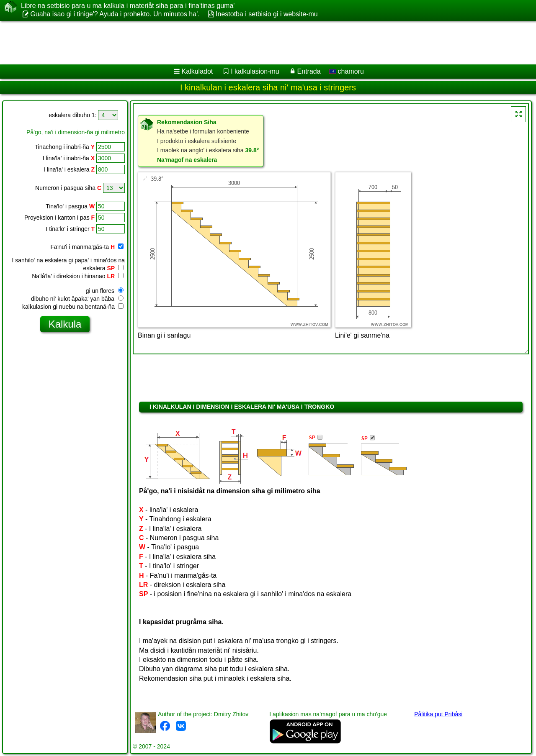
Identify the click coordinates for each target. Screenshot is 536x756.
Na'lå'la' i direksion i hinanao (78, 276)
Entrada (309, 71)
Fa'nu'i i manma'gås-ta (87, 247)
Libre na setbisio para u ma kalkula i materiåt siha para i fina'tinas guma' (128, 6)
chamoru (347, 71)
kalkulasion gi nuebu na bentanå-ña (73, 307)
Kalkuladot (197, 71)
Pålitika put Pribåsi (438, 714)
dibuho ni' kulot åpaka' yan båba (77, 299)
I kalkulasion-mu (255, 71)
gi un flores (105, 291)
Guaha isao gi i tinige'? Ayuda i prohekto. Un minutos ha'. (115, 14)
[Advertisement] (254, 43)
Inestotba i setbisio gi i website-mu (267, 14)
